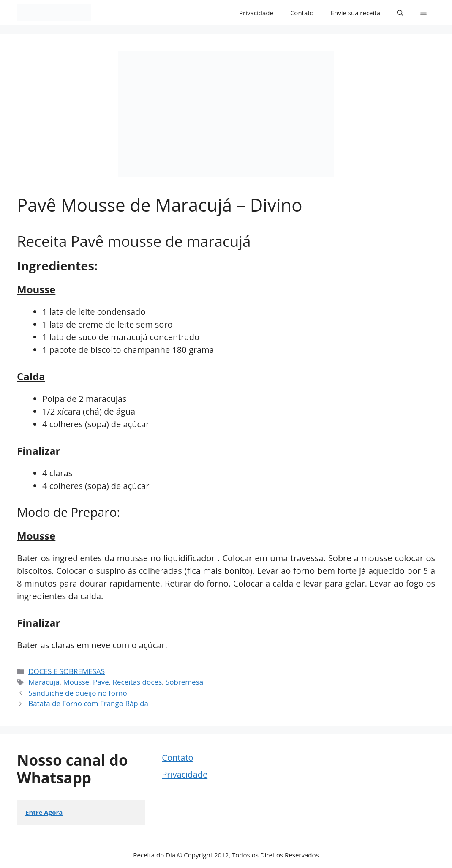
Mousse (76, 682)
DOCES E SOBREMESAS (67, 671)
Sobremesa (184, 682)
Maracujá (44, 682)
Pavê (101, 682)
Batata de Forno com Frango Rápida (88, 703)
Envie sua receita (355, 13)
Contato (302, 13)
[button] (400, 13)
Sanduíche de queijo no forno (78, 693)
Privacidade (256, 13)
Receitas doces (137, 682)
